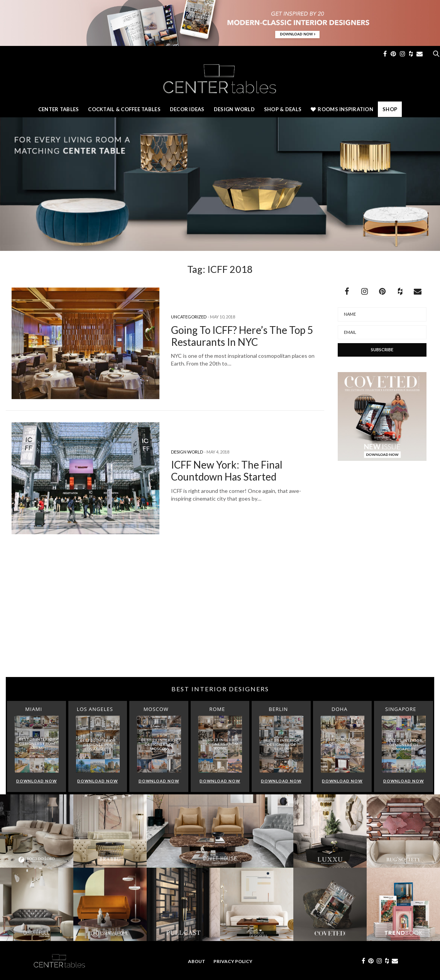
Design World (234, 109)
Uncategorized (189, 317)
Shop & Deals (283, 109)
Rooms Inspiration (342, 109)
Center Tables (58, 109)
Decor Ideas (187, 109)
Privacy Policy (233, 961)
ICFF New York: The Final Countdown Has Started (227, 471)
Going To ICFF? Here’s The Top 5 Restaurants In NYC (242, 336)
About (197, 961)
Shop (390, 109)
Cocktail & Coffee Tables (124, 109)
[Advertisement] (220, 615)
